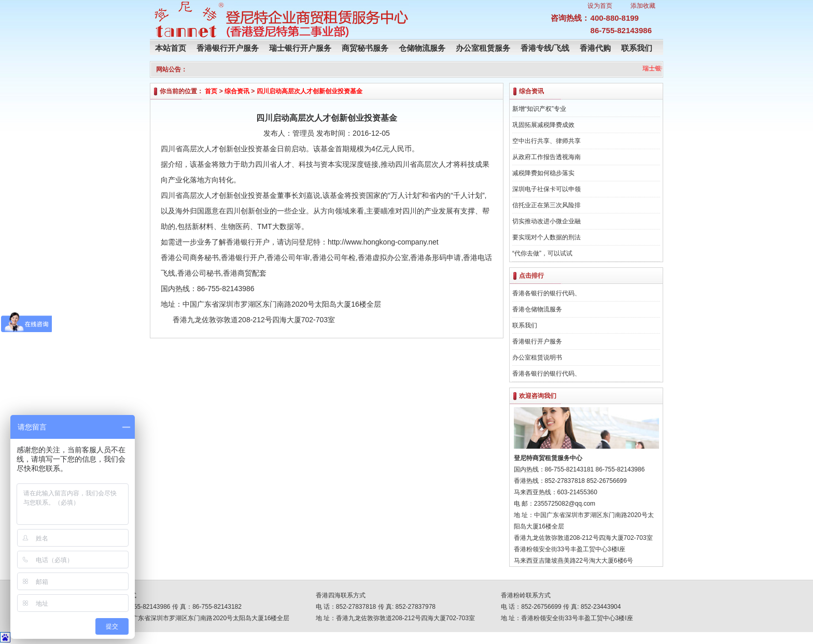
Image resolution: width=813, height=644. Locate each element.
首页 (211, 91)
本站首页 (171, 48)
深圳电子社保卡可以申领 (546, 189)
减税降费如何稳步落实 (543, 173)
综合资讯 (237, 91)
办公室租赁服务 (483, 48)
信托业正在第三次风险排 (546, 205)
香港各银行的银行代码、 (546, 293)
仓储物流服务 (422, 48)
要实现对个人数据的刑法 (546, 237)
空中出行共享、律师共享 (546, 141)
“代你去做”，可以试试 (542, 253)
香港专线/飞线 (545, 48)
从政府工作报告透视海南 (546, 157)
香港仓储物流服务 (537, 309)
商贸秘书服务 (365, 48)
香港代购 (595, 48)
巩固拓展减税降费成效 (543, 125)
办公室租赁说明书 (537, 357)
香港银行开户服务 (228, 48)
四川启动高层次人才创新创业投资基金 (310, 91)
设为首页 (600, 6)
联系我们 (637, 48)
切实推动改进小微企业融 (546, 221)
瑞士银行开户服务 (300, 48)
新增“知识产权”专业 (539, 109)
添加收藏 (643, 6)
